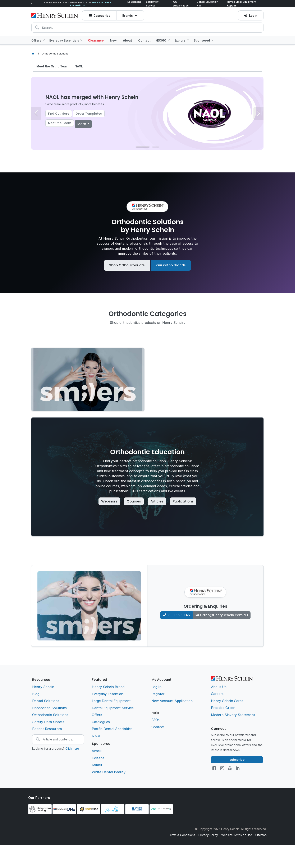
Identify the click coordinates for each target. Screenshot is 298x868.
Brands (128, 16)
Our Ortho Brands (171, 265)
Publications (183, 501)
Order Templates (89, 114)
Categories (102, 16)
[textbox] (147, 28)
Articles (157, 501)
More (82, 124)
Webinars (109, 501)
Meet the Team (60, 123)
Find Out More (59, 114)
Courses (134, 501)
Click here (72, 748)
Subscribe (237, 760)
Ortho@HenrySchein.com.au (224, 615)
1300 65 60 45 (179, 615)
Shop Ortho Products (127, 265)
